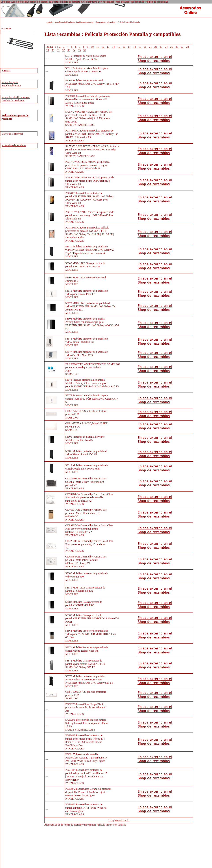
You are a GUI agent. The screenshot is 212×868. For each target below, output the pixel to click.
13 (108, 47)
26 (177, 47)
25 (172, 47)
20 (145, 47)
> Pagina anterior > (119, 820)
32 (63, 50)
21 (151, 47)
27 (182, 47)
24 (166, 47)
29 (48, 50)
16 (124, 47)
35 (79, 50)
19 (140, 47)
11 (98, 47)
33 (69, 50)
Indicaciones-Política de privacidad (149, 2)
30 (53, 50)
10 (92, 47)
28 (188, 47)
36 (85, 50)
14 (113, 47)
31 (58, 50)
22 (156, 47)
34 (74, 50)
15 (119, 47)
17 (129, 47)
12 (103, 47)
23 (161, 47)
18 (135, 47)
